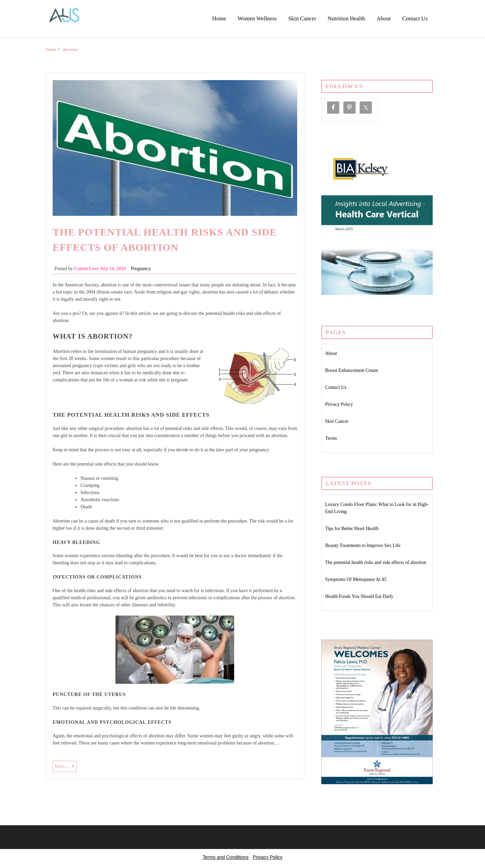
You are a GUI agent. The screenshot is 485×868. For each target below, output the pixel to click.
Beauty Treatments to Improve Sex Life (363, 545)
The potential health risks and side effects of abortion (376, 562)
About (384, 18)
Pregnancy (141, 269)
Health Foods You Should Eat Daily (359, 596)
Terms (331, 438)
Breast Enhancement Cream (352, 370)
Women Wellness (257, 18)
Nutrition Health (346, 18)
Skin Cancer (302, 18)
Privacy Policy (339, 404)
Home (219, 18)
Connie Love (86, 269)
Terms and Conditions (226, 857)
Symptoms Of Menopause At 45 (356, 579)
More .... (66, 767)
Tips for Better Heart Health (352, 529)
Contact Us (415, 18)
